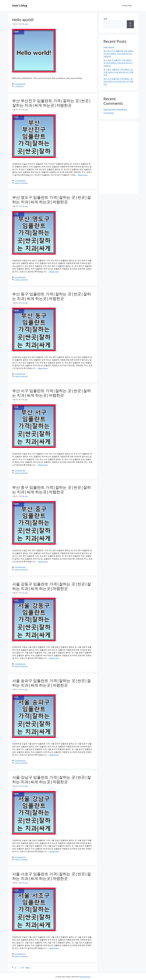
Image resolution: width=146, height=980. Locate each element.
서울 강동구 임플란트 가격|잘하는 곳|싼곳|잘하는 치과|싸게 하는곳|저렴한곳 (52, 586)
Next (28, 967)
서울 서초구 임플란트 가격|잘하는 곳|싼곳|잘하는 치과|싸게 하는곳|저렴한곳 (52, 876)
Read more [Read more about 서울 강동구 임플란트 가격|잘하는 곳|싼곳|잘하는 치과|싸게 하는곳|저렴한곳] (54, 658)
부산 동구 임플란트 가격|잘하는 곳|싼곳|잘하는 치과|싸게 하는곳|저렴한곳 (52, 296)
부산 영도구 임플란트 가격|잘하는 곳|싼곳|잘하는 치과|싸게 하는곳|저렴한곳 (52, 200)
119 (22, 967)
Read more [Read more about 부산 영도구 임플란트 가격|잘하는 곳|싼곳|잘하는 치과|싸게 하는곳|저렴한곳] (54, 272)
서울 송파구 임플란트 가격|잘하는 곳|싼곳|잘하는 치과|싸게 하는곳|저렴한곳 (52, 683)
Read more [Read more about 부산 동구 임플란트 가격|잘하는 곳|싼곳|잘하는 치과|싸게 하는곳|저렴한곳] (43, 368)
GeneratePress (85, 977)
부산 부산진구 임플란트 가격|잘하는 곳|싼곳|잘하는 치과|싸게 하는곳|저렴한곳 (52, 103)
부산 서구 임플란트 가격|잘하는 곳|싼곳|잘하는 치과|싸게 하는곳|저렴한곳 (52, 393)
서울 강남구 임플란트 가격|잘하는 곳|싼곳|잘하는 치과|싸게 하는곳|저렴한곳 (52, 779)
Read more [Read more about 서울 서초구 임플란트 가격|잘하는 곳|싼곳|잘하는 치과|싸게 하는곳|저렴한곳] (54, 948)
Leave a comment (21, 183)
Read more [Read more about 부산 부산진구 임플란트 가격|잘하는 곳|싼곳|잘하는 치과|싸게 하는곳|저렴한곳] (83, 175)
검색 (105, 19)
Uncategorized (20, 84)
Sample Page (127, 5)
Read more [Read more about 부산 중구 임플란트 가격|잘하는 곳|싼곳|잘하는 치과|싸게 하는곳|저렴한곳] (43, 561)
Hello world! (23, 20)
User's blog (20, 5)
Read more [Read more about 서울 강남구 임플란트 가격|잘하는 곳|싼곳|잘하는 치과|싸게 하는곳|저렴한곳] (54, 851)
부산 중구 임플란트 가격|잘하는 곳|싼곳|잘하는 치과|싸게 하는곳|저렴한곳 (52, 490)
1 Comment (19, 86)
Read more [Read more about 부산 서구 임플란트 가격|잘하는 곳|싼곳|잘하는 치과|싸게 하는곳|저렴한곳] (43, 465)
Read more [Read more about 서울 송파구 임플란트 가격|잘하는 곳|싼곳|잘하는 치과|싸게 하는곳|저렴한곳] (54, 755)
